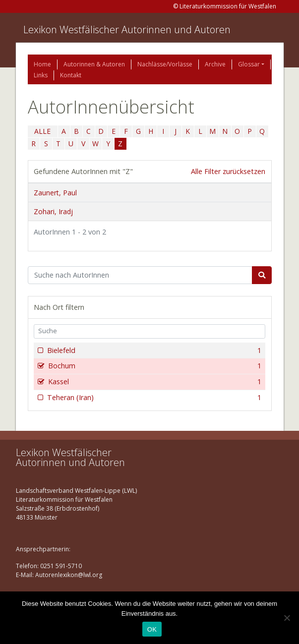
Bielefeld (153, 351)
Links (41, 75)
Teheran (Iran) (153, 398)
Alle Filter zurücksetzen (228, 171)
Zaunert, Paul (55, 193)
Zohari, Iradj (53, 211)
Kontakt (71, 75)
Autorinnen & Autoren (94, 64)
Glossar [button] (249, 64)
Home (42, 64)
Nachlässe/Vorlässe (165, 64)
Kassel (154, 382)
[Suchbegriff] (140, 275)
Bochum (154, 366)
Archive (215, 64)
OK (152, 629)
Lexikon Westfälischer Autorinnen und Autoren (127, 29)
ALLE (42, 131)
